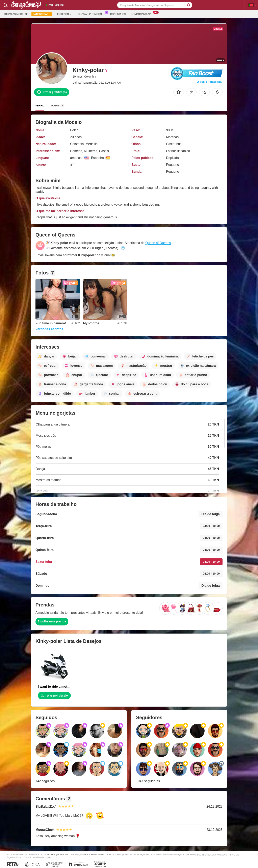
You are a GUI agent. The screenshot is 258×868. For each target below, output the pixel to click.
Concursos (118, 14)
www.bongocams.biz (57, 854)
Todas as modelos (16, 14)
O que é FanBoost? (210, 82)
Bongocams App (143, 14)
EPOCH (89, 854)
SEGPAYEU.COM (102, 854)
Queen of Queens (158, 243)
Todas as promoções (92, 14)
